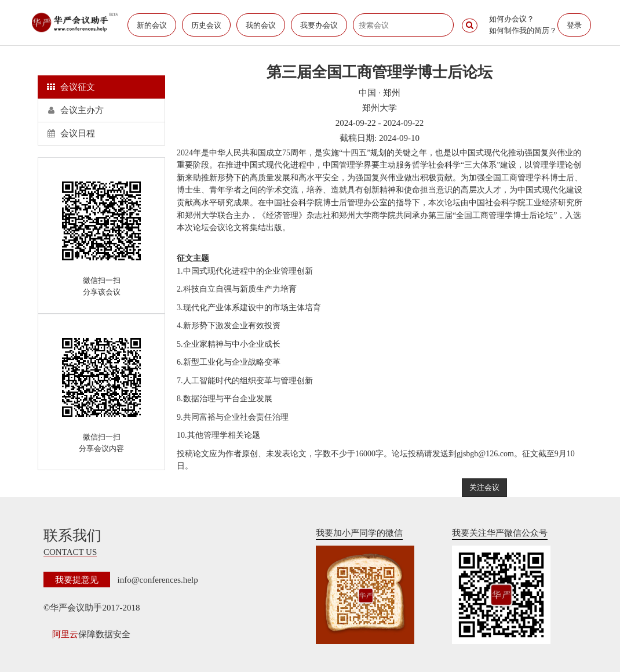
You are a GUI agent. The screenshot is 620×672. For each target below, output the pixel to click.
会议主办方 (75, 110)
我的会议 (261, 25)
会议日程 (71, 133)
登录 (574, 25)
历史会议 (206, 25)
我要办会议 (319, 25)
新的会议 (152, 25)
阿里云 (65, 634)
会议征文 (71, 87)
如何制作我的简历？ (523, 30)
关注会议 (484, 487)
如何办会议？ (512, 19)
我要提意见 (77, 580)
